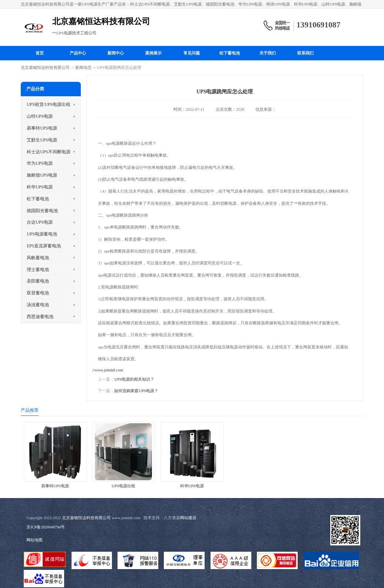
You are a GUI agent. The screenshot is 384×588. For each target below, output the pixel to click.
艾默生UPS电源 (42, 140)
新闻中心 (116, 53)
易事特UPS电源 (42, 128)
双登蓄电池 (38, 293)
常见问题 (192, 53)
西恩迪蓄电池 (40, 317)
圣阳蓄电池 (38, 281)
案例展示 (153, 53)
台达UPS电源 (39, 222)
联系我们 (305, 53)
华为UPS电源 (39, 163)
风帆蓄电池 (38, 258)
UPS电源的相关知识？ (134, 379)
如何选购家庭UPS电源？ (136, 391)
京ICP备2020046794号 (46, 527)
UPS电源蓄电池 (42, 234)
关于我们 (268, 53)
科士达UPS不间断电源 (48, 152)
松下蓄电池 (230, 53)
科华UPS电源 (39, 187)
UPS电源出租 (123, 486)
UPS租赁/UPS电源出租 (49, 104)
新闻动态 (83, 67)
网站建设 (188, 518)
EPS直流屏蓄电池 (44, 246)
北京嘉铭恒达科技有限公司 (45, 67)
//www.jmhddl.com (108, 370)
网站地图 (34, 540)
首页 (40, 53)
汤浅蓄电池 (38, 305)
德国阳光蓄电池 (42, 211)
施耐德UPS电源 (42, 175)
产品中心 (78, 53)
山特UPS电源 (39, 116)
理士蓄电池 (38, 270)
